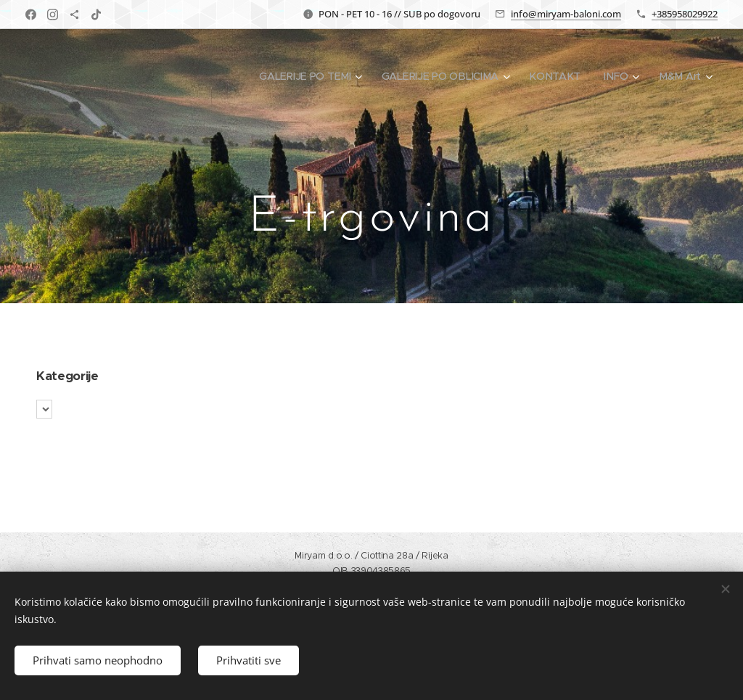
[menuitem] (316, 76)
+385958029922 (685, 14)
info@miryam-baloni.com (566, 14)
